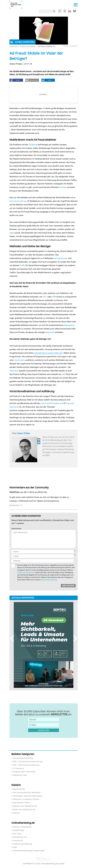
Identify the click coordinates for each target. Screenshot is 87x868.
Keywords (50, 332)
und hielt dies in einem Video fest (48, 353)
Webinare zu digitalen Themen (26, 799)
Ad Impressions (61, 258)
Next (74, 638)
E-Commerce (18, 768)
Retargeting (69, 325)
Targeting (33, 145)
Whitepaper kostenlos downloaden (28, 796)
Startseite (14, 46)
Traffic (22, 265)
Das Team (17, 834)
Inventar (63, 187)
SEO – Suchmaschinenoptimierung (28, 762)
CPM (54, 297)
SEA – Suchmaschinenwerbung (26, 765)
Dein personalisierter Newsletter (27, 793)
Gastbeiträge (19, 830)
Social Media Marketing (23, 758)
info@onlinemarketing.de (26, 572)
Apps (12, 233)
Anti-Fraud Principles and (52, 403)
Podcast (16, 813)
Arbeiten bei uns (20, 837)
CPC (45, 297)
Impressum (18, 841)
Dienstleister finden (22, 803)
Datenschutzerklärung (49, 580)
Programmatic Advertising (24, 772)
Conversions (20, 360)
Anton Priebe (24, 433)
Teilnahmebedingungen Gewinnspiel (29, 851)
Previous (13, 638)
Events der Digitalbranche (24, 810)
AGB (15, 847)
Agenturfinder (19, 789)
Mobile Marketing (28, 46)
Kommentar (16, 529)
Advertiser (14, 371)
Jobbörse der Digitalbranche (25, 806)
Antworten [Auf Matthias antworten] (15, 505)
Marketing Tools (20, 775)
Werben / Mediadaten (22, 827)
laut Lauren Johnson (18, 201)
